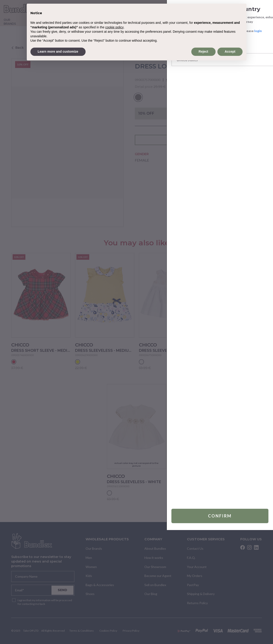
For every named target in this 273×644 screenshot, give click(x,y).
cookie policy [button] (114, 27)
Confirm (209, 630)
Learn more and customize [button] (58, 51)
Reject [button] (203, 51)
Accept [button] (230, 51)
